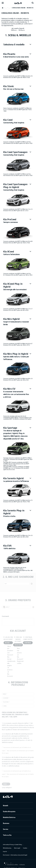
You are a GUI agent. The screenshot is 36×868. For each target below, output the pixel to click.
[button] (18, 44)
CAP (6, 584)
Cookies (25, 848)
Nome (4, 694)
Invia (5, 784)
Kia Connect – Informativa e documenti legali (15, 855)
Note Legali (17, 848)
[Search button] (33, 3)
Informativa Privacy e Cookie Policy (12, 844)
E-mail (5, 706)
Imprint (5, 851)
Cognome (5, 698)
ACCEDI (7, 643)
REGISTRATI (18, 645)
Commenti (5, 616)
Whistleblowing (7, 848)
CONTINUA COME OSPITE (28, 643)
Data (7, 607)
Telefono (6, 702)
